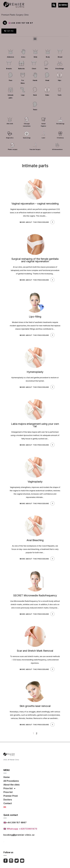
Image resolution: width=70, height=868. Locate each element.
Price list (9, 788)
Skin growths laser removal (35, 706)
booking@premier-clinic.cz (19, 835)
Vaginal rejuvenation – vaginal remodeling (35, 204)
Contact (8, 803)
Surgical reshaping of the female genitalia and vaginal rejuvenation (35, 260)
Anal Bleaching (35, 540)
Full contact (11, 841)
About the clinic (12, 785)
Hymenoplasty (35, 372)
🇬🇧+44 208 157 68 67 (21, 23)
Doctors (8, 800)
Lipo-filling (35, 317)
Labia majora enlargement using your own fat (35, 425)
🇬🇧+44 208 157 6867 (15, 822)
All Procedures (11, 781)
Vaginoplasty (35, 482)
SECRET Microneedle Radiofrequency (35, 595)
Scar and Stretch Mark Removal (35, 651)
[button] (54, 5)
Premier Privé (11, 796)
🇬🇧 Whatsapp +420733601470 (20, 829)
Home (7, 777)
